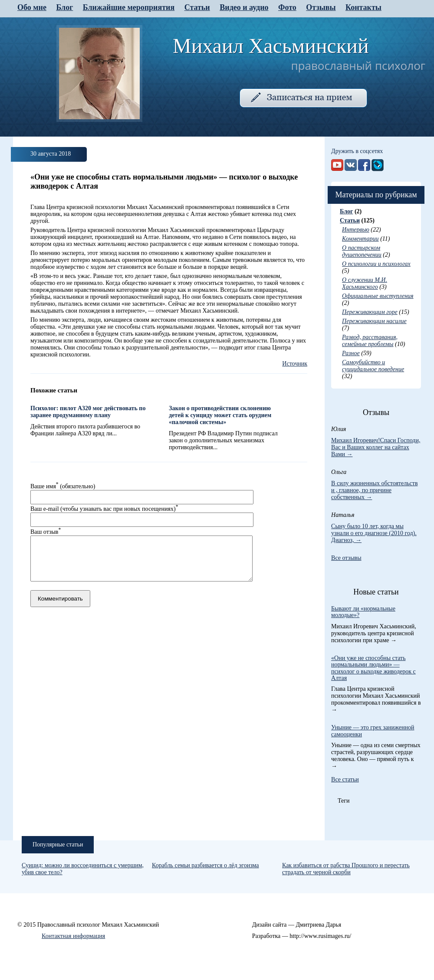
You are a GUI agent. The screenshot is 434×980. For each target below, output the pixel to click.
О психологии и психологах (376, 264)
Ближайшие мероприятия (129, 7)
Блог (64, 7)
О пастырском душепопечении (362, 251)
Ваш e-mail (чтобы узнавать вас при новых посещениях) (104, 509)
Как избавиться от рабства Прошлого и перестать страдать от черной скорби (346, 869)
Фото (287, 7)
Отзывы (321, 7)
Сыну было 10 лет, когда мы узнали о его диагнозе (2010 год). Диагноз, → (374, 533)
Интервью (356, 230)
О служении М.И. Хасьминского (365, 283)
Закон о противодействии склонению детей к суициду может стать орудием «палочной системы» (220, 415)
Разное (351, 353)
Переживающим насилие (374, 321)
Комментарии (360, 239)
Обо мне (32, 7)
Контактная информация (73, 936)
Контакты (363, 7)
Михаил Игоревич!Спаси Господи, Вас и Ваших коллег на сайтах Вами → (376, 447)
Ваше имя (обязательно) (63, 486)
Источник (295, 364)
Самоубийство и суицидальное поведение (373, 366)
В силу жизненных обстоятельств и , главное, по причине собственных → (374, 490)
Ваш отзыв (46, 532)
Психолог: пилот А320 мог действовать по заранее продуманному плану (88, 412)
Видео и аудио (244, 7)
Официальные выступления (378, 296)
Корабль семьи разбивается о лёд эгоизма (205, 865)
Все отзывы (346, 558)
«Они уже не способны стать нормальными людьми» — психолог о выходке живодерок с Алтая (373, 668)
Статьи (197, 7)
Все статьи (345, 779)
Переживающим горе (370, 312)
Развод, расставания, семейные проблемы (370, 341)
